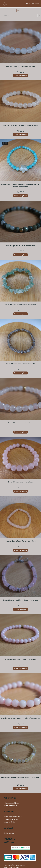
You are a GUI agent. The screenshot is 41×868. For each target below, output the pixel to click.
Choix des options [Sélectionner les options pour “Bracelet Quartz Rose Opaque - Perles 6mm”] (21, 668)
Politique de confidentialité (13, 817)
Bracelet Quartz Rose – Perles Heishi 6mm (21, 541)
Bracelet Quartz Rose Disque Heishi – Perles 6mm (20, 600)
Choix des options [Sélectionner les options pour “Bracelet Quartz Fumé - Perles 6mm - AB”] (21, 373)
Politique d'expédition (11, 803)
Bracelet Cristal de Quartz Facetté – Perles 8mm (20, 125)
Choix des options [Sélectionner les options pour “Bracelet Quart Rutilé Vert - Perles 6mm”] (21, 255)
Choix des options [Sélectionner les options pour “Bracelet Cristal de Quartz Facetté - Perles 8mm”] (21, 135)
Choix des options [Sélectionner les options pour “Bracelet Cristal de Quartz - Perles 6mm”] (21, 75)
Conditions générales (11, 819)
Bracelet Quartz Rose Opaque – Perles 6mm (20, 659)
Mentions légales (9, 822)
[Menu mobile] (35, 4)
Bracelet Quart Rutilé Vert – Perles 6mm (20, 246)
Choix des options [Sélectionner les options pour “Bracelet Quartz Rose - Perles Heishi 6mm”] (21, 550)
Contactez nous (9, 833)
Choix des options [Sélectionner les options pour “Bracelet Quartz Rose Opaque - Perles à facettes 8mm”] (21, 727)
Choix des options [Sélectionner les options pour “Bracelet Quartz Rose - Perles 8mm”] (21, 491)
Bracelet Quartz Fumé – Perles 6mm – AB (20, 364)
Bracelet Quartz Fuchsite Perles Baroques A (20, 305)
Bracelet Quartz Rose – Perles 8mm (20, 482)
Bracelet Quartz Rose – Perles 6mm (20, 423)
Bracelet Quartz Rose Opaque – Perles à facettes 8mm (20, 718)
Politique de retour (10, 806)
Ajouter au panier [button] (20, 314)
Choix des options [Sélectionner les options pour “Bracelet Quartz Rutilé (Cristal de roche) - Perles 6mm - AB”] (21, 789)
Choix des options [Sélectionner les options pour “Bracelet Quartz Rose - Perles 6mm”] (21, 432)
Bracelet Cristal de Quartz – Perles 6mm (20, 66)
